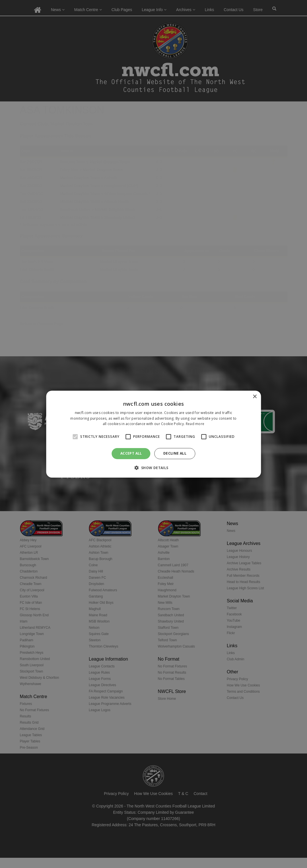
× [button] (255, 396)
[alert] (153, 434)
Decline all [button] (175, 453)
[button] (153, 468)
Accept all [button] (131, 453)
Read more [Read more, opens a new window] (195, 424)
